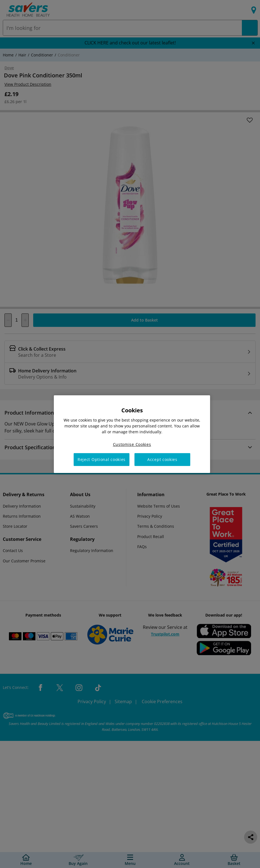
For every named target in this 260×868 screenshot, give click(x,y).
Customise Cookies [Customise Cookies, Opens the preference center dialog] (132, 444)
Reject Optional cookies (102, 459)
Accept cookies (162, 459)
